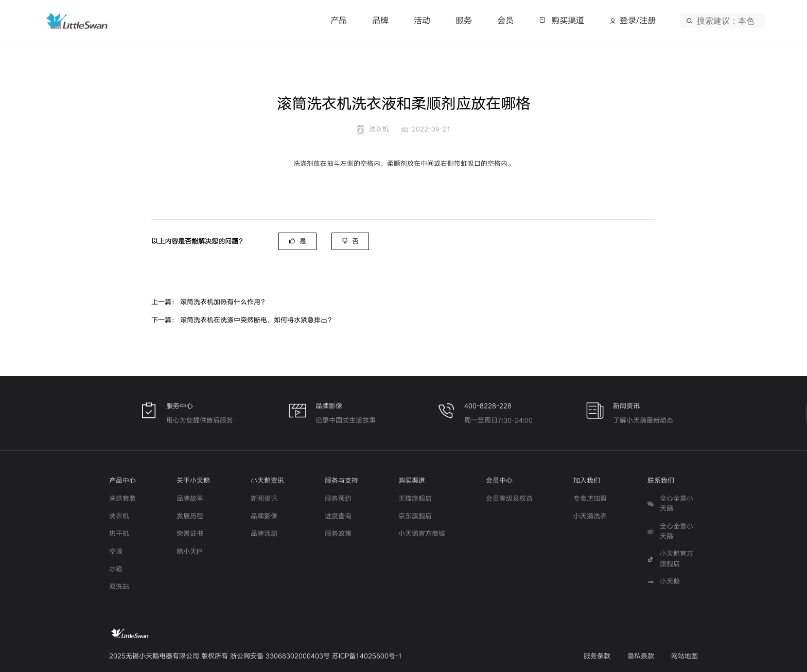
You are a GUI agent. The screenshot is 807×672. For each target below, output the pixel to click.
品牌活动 (264, 534)
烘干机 (119, 534)
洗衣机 (119, 516)
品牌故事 (190, 499)
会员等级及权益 (509, 499)
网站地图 (685, 656)
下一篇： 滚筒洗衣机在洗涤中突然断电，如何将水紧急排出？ (243, 320)
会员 (505, 21)
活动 (422, 21)
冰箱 (116, 569)
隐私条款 (641, 656)
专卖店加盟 (590, 499)
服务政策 (338, 534)
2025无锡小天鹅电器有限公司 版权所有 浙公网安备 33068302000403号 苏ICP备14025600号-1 (256, 656)
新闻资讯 (264, 499)
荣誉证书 (190, 534)
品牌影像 (264, 516)
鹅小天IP (189, 552)
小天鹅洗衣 (590, 516)
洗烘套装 (122, 499)
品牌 (380, 21)
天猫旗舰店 (415, 499)
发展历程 (190, 516)
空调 (116, 552)
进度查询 (338, 516)
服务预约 (338, 499)
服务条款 (597, 656)
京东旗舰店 (415, 516)
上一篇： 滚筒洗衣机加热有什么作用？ (209, 302)
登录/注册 (638, 21)
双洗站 (119, 587)
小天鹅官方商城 (422, 534)
